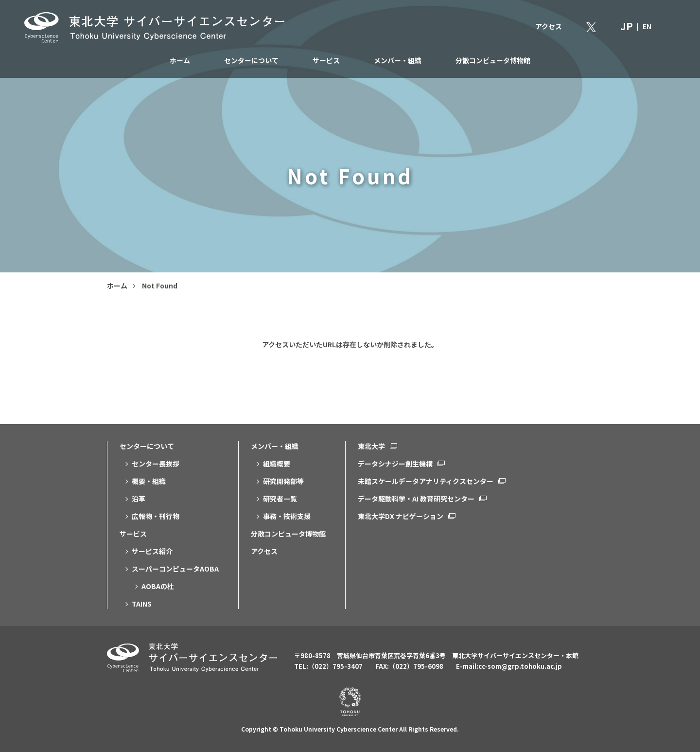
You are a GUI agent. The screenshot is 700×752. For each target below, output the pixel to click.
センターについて (251, 60)
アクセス (549, 26)
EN (647, 26)
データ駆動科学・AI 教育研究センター (416, 499)
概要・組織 (149, 481)
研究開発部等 (283, 481)
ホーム (180, 60)
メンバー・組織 (398, 60)
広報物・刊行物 (156, 516)
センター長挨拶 (156, 464)
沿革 (139, 499)
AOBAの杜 (158, 586)
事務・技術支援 (287, 516)
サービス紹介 (152, 551)
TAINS (142, 604)
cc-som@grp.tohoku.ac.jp (520, 666)
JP (627, 26)
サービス (326, 60)
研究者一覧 (280, 499)
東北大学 (371, 446)
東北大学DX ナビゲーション (401, 516)
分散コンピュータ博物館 (493, 60)
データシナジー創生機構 (395, 464)
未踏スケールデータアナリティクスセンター (426, 481)
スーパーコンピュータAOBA (175, 569)
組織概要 (277, 464)
